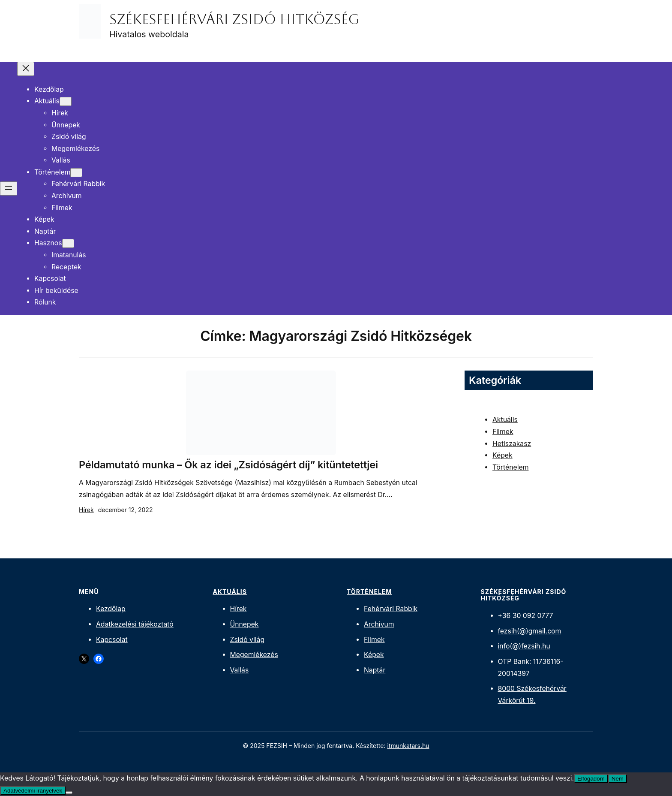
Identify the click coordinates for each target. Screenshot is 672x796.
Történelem (510, 467)
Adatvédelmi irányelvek (33, 791)
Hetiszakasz (512, 444)
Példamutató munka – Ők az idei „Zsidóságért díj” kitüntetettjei (228, 465)
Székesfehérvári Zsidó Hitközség (234, 19)
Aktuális (505, 420)
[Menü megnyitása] (9, 188)
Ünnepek (244, 624)
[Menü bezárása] (26, 69)
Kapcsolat (112, 640)
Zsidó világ (247, 640)
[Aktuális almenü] (66, 101)
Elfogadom (591, 779)
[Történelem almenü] (76, 173)
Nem (618, 779)
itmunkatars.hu (408, 746)
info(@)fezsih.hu (524, 646)
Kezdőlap (111, 609)
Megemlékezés (254, 655)
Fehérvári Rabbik (391, 609)
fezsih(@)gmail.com (530, 631)
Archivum (379, 624)
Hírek (86, 510)
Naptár (375, 670)
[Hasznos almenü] (68, 243)
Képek (502, 455)
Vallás (240, 670)
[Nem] (69, 793)
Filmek (503, 432)
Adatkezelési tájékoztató (135, 624)
